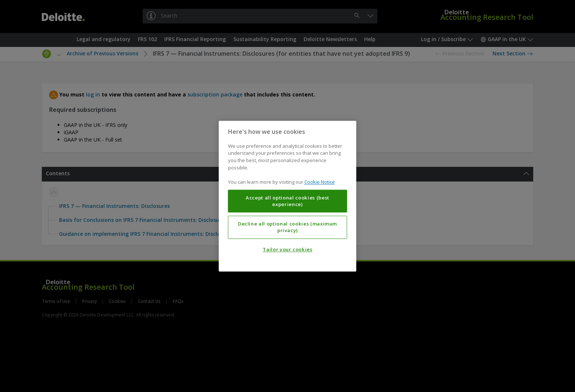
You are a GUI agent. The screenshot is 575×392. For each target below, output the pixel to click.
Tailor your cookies (287, 249)
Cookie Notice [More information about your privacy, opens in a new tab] (320, 182)
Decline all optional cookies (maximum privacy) (287, 227)
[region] (288, 196)
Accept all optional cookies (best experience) (287, 201)
